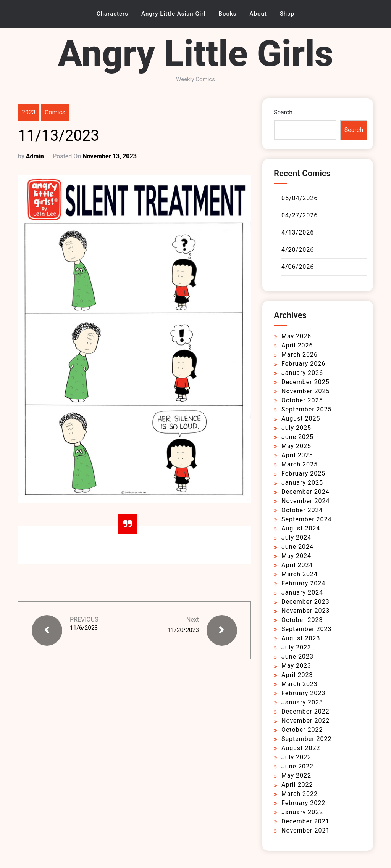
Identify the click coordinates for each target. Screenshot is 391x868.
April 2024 (297, 565)
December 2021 (305, 821)
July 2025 (296, 428)
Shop (287, 14)
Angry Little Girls (195, 54)
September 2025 (307, 409)
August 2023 (301, 638)
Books (228, 14)
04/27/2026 (300, 215)
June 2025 (297, 437)
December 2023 (305, 602)
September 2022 (307, 739)
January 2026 (302, 373)
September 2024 (307, 519)
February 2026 (303, 364)
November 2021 (305, 830)
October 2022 (302, 730)
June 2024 (297, 547)
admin (35, 156)
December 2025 (305, 382)
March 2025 (300, 464)
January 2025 (302, 483)
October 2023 (302, 620)
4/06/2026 (298, 267)
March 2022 (300, 794)
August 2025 (301, 419)
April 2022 (297, 785)
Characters (112, 14)
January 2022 (302, 812)
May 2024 (296, 556)
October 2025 (302, 400)
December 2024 (305, 492)
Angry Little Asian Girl (174, 14)
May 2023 (296, 666)
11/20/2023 (183, 630)
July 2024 (296, 538)
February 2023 (303, 693)
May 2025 (296, 446)
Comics (55, 112)
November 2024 (305, 501)
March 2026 (300, 354)
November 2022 (305, 721)
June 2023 (297, 657)
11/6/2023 (84, 628)
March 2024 (300, 574)
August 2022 (301, 748)
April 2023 (297, 675)
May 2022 (296, 776)
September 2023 (307, 629)
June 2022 (297, 766)
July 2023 (296, 647)
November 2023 (305, 611)
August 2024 (301, 528)
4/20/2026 (298, 250)
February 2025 (303, 473)
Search (283, 112)
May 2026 (296, 336)
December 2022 (305, 711)
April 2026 (297, 345)
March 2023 (300, 684)
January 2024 (302, 592)
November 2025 (305, 391)
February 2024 (303, 583)
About (258, 14)
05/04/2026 (300, 198)
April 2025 (297, 455)
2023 (29, 112)
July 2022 (296, 757)
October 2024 (302, 510)
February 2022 (303, 803)
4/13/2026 (298, 232)
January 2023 (302, 702)
